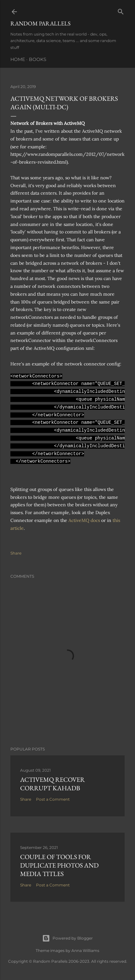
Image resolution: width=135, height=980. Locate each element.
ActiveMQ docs (84, 520)
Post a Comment (53, 799)
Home (18, 59)
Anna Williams (85, 950)
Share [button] (16, 553)
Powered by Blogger (67, 938)
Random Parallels (40, 23)
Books (38, 59)
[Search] (121, 10)
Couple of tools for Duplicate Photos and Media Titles (59, 865)
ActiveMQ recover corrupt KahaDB (52, 784)
